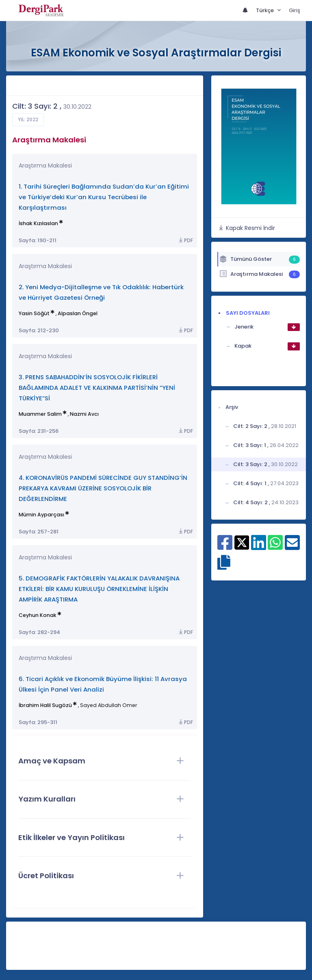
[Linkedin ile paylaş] (259, 547)
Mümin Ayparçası (41, 515)
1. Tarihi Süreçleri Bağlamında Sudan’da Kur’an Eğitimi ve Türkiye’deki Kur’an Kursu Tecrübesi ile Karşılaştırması (104, 197)
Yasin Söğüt (34, 313)
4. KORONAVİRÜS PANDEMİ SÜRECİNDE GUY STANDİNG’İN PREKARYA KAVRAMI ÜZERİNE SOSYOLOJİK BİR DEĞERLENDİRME (103, 488)
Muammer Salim (40, 414)
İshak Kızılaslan (38, 223)
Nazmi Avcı (84, 414)
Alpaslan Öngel (78, 313)
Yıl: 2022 (28, 120)
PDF (185, 240)
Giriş (295, 10)
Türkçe (265, 10)
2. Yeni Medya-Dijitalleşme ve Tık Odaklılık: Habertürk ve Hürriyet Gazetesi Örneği (101, 292)
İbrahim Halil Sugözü (45, 705)
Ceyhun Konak (38, 615)
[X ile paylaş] (242, 542)
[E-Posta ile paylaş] (292, 547)
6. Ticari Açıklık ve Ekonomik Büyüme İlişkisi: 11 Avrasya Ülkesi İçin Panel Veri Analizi (103, 684)
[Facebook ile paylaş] (225, 547)
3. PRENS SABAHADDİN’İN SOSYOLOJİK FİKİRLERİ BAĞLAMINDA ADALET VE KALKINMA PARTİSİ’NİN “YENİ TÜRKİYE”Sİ (97, 388)
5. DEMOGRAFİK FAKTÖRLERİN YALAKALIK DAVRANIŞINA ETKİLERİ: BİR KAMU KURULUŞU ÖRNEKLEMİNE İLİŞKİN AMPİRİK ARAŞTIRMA (99, 589)
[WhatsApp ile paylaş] (275, 547)
